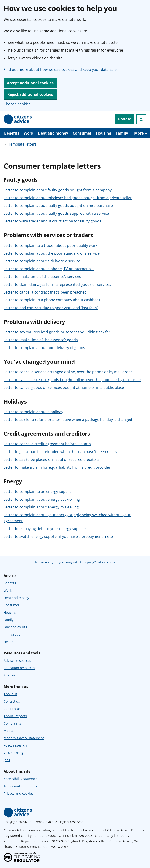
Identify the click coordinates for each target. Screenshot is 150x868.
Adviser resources (17, 661)
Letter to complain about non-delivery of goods (44, 348)
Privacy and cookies (19, 793)
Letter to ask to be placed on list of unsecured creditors (51, 459)
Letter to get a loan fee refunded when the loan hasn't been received (63, 452)
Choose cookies (17, 104)
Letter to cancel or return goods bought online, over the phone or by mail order (72, 380)
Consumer (82, 133)
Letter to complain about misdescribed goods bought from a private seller (68, 198)
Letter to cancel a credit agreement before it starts (47, 444)
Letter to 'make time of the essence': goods (41, 340)
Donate (125, 119)
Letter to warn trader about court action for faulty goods (52, 221)
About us (11, 694)
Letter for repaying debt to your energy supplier (45, 529)
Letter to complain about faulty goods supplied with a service (56, 213)
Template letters (22, 144)
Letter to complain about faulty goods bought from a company (58, 190)
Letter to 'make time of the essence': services (42, 277)
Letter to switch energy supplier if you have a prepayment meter (59, 536)
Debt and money (53, 133)
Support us (12, 709)
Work (29, 133)
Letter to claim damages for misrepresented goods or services (57, 284)
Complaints (12, 723)
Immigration (13, 634)
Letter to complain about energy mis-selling (41, 507)
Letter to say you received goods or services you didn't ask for (57, 332)
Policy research (15, 745)
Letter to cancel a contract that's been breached (45, 292)
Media (8, 731)
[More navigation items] (141, 133)
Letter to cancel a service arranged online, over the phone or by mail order (68, 372)
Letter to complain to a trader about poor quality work (51, 245)
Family (122, 133)
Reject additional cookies (30, 94)
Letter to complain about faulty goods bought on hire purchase (58, 206)
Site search (12, 675)
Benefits (12, 133)
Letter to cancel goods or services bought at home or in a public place (64, 387)
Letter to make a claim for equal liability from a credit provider (57, 467)
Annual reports (15, 716)
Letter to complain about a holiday (33, 412)
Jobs (7, 760)
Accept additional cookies (30, 83)
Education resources (19, 668)
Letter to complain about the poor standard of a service (52, 253)
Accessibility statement (21, 779)
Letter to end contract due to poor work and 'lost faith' (51, 308)
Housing (104, 133)
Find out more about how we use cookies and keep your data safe (60, 69)
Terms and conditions (20, 786)
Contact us (12, 701)
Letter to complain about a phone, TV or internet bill (49, 269)
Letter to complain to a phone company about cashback (52, 300)
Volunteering (13, 753)
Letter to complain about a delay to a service (42, 261)
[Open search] (141, 119)
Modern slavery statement (24, 738)
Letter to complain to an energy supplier (38, 492)
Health (9, 642)
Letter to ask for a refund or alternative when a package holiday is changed (68, 420)
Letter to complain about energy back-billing (42, 499)
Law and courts (15, 627)
